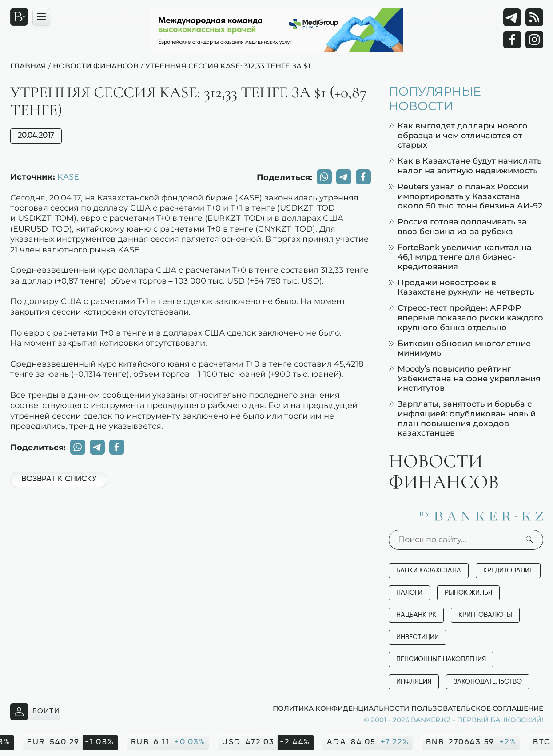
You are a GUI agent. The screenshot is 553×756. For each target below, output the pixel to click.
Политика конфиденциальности (341, 708)
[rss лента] (534, 17)
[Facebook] (512, 40)
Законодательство (488, 682)
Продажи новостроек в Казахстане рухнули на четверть (461, 287)
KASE (68, 176)
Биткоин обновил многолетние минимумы (460, 348)
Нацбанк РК (416, 615)
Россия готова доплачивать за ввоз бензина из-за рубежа (458, 226)
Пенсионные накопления (441, 659)
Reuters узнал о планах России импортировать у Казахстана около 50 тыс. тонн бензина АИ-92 (465, 196)
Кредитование (508, 570)
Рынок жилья (468, 593)
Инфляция (414, 682)
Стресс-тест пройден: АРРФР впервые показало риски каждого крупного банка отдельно (466, 317)
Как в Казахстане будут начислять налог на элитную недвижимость (465, 166)
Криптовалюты (485, 615)
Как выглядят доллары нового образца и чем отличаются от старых (458, 135)
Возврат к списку (59, 479)
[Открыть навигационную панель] (41, 17)
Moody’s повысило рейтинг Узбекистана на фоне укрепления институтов (465, 378)
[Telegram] (512, 17)
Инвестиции (418, 637)
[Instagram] (534, 40)
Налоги (409, 593)
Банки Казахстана (429, 570)
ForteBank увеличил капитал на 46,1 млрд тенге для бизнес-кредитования (460, 257)
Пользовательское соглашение (477, 708)
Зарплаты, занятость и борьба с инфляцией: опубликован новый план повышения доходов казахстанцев (462, 418)
